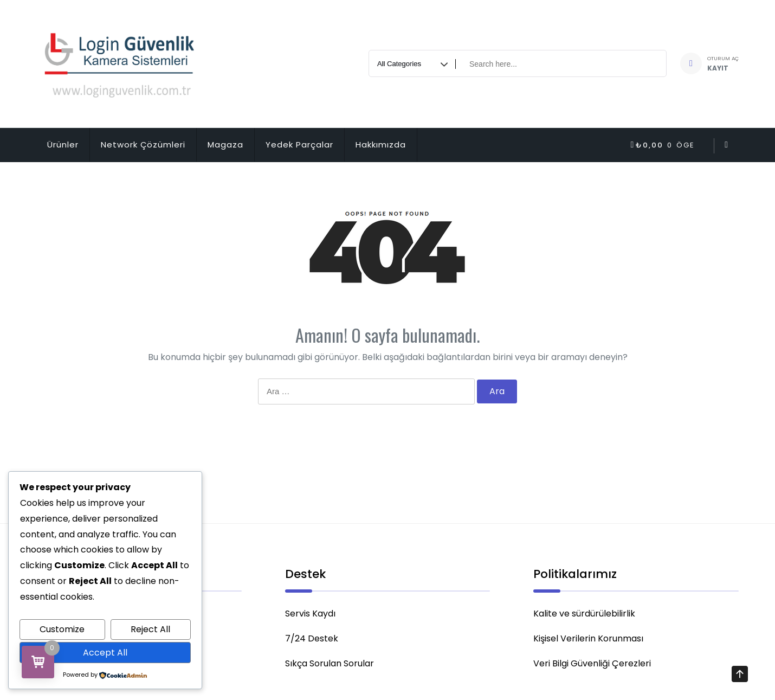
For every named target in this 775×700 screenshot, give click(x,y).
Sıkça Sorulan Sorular (330, 667)
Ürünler (63, 145)
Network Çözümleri (143, 145)
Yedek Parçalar (299, 145)
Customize (62, 629)
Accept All (105, 653)
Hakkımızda (381, 145)
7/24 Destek (312, 642)
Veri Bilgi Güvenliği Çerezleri (592, 667)
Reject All (150, 629)
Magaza (225, 145)
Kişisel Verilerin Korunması (588, 642)
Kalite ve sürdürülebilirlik (584, 617)
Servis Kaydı (310, 617)
